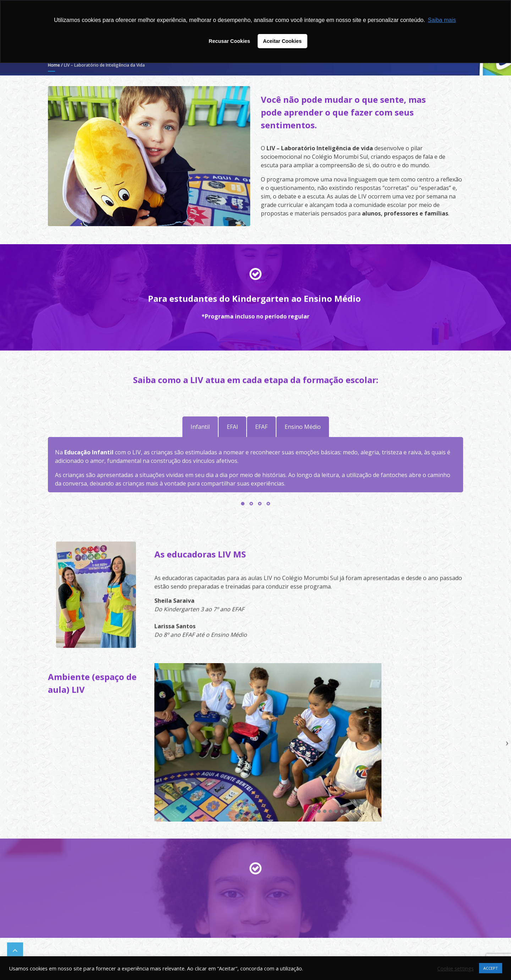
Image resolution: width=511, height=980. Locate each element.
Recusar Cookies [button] (229, 41)
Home (54, 65)
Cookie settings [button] (455, 968)
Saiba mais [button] (442, 20)
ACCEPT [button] (491, 968)
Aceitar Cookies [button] (282, 41)
